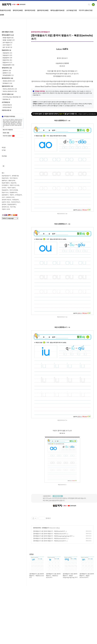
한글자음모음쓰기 (6, 176)
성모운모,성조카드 (9, 81)
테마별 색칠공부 (8, 38)
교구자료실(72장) (72, 10)
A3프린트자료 (7, 107)
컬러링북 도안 (5, 207)
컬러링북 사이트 (10, 197)
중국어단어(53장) (30, 10)
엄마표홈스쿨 (15, 176)
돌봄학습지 (5, 180)
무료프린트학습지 (16, 202)
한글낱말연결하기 (8, 65)
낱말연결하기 (5, 195)
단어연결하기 (5, 185)
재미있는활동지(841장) (57, 10)
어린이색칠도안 (13, 178)
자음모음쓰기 (7, 55)
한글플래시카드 (13, 192)
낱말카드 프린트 (6, 202)
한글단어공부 (5, 178)
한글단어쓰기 (7, 62)
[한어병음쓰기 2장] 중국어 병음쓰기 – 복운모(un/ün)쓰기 (49, 557)
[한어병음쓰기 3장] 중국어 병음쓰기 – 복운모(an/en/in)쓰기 (50, 564)
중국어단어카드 (37, 554)
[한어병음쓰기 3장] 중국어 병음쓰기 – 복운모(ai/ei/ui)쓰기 (49, 567)
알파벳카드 (7, 70)
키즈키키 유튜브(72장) (86, 10)
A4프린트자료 (7, 105)
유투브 (4, 166)
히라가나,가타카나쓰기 (10, 91)
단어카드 (4, 188)
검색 (89, 5)
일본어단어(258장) (43, 10)
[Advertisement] (62, 525)
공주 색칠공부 (8, 42)
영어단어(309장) (18, 10)
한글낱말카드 (5, 190)
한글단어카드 (6, 50)
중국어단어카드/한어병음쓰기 (41, 32)
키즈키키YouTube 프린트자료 (12, 97)
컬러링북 (4, 204)
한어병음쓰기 (46, 554)
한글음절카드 (7, 58)
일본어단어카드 (7, 86)
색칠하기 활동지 (11, 188)
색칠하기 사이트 (6, 209)
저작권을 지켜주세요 (8, 116)
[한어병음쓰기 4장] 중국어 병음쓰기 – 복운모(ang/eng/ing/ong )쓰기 (53, 562)
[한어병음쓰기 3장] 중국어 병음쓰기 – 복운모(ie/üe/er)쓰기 (50, 559)
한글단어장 (13, 183)
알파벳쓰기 (7, 73)
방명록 (2, 15)
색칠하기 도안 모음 (14, 185)
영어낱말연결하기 (8, 75)
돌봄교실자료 (12, 180)
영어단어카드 (7, 68)
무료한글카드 (16, 200)
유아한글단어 (18, 195)
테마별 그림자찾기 (9, 40)
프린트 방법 (6, 133)
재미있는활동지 (8, 35)
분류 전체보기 (8, 32)
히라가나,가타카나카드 (10, 89)
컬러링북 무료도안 (6, 200)
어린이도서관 (6, 110)
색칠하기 (12, 195)
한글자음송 (6, 99)
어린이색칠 (13, 207)
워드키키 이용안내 (8, 130)
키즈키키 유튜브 (8, 94)
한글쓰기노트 (5, 192)
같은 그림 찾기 (7, 47)
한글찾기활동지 (6, 183)
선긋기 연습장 (7, 45)
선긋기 (4, 197)
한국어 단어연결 (14, 190)
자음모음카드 (7, 53)
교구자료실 (6, 102)
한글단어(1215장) (5, 10)
